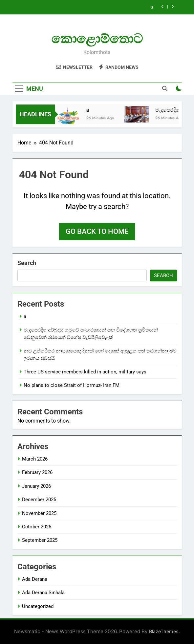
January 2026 (36, 486)
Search (27, 263)
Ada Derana (35, 579)
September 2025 (40, 540)
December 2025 (39, 500)
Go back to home (97, 231)
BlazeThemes (164, 631)
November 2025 (39, 513)
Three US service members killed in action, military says (85, 372)
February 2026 (37, 472)
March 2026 (35, 459)
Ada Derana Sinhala (43, 593)
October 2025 (37, 527)
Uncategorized (38, 606)
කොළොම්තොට (97, 39)
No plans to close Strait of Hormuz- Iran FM (72, 385)
